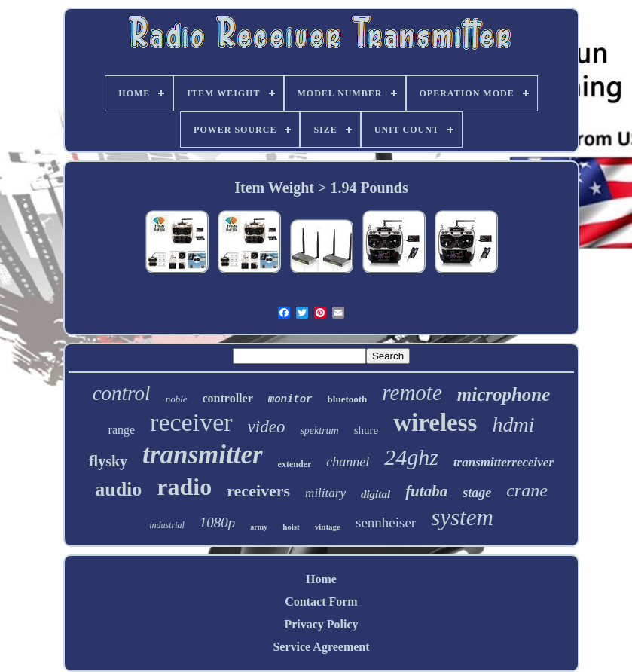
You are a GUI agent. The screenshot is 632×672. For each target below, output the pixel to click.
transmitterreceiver (504, 462)
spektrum (319, 431)
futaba (426, 491)
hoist (291, 527)
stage (477, 493)
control (122, 393)
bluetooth (348, 399)
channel (348, 462)
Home (321, 579)
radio (184, 487)
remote (412, 393)
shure (366, 430)
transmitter (202, 455)
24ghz (411, 457)
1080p (218, 522)
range (122, 430)
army (259, 527)
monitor (290, 399)
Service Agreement (321, 647)
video (267, 427)
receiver (191, 422)
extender (295, 464)
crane (527, 490)
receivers (258, 491)
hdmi (513, 425)
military (325, 493)
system (462, 517)
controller (228, 398)
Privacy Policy (321, 624)
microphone (504, 394)
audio (118, 489)
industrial (167, 525)
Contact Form (321, 602)
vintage (328, 527)
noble (177, 399)
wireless (435, 423)
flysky (108, 461)
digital (376, 494)
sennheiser (386, 522)
